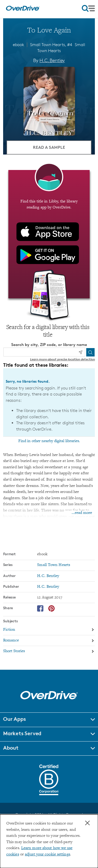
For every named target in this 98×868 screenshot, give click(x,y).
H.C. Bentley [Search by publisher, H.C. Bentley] (48, 587)
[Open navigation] (88, 8)
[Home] (23, 10)
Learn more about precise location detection (62, 359)
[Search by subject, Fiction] (49, 630)
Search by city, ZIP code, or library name (49, 345)
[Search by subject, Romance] (49, 641)
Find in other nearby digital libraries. (49, 441)
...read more (82, 513)
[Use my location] (80, 352)
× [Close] (87, 823)
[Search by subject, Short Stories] (49, 651)
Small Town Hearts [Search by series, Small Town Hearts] (54, 565)
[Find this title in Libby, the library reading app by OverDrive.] (49, 234)
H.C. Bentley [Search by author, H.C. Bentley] (52, 60)
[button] (49, 720)
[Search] (90, 352)
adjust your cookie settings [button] (47, 855)
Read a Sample (49, 147)
